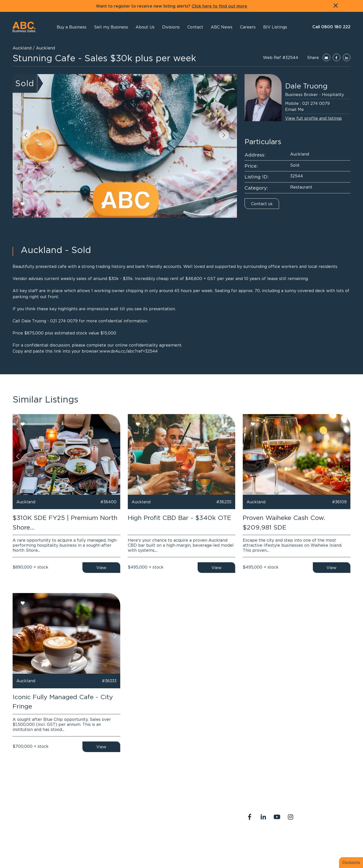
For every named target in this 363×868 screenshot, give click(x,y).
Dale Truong (306, 86)
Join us (325, 838)
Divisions (351, 862)
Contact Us (278, 838)
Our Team (304, 838)
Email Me (294, 109)
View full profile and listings (313, 118)
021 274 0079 (316, 103)
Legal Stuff (254, 844)
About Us (252, 838)
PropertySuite (172, 852)
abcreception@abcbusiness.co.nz (178, 820)
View (101, 568)
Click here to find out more (219, 6)
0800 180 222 (161, 814)
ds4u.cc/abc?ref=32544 (134, 351)
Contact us (262, 204)
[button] (145, 27)
